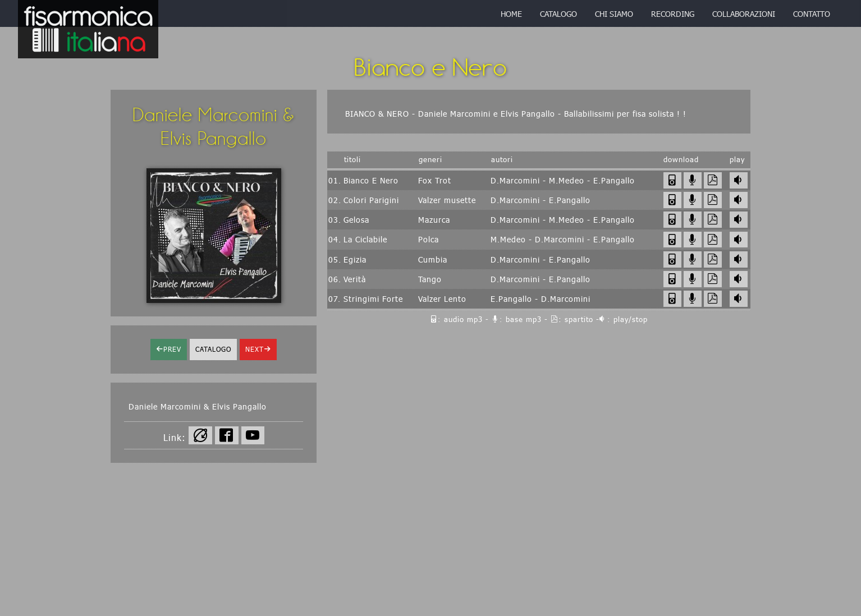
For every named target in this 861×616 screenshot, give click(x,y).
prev (172, 349)
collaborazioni (744, 13)
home (511, 13)
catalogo (558, 13)
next (255, 349)
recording (673, 13)
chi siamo (614, 13)
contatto (812, 13)
